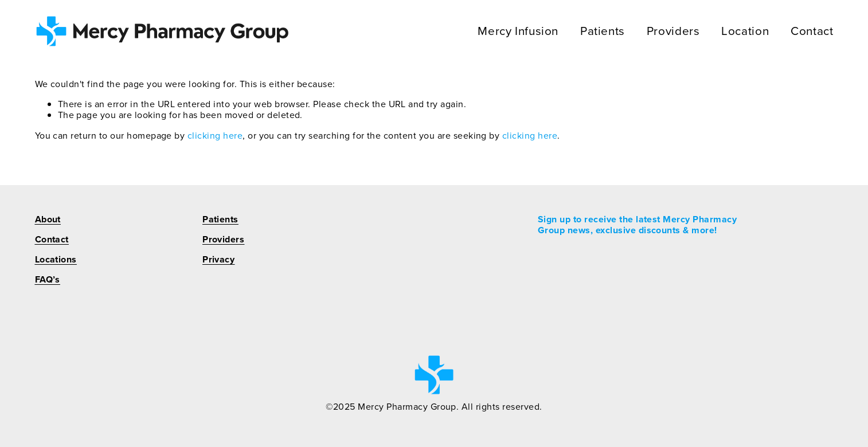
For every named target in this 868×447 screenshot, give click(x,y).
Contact (812, 31)
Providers (673, 31)
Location (745, 31)
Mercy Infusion (518, 31)
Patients (603, 31)
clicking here (215, 135)
